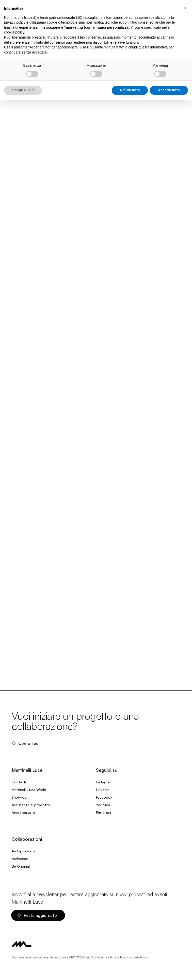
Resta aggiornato (37, 915)
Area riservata (23, 812)
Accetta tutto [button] (169, 90)
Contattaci (26, 743)
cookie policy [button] (14, 32)
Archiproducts (24, 851)
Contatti (19, 782)
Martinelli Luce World (29, 790)
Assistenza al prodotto (31, 805)
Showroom (21, 797)
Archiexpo (20, 859)
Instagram (104, 782)
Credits (103, 957)
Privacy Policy (119, 957)
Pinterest (104, 812)
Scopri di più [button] (23, 90)
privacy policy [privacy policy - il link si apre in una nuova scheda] (15, 22)
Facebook (104, 797)
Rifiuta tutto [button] (130, 90)
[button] (185, 8)
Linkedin (103, 790)
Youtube (103, 805)
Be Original (21, 866)
